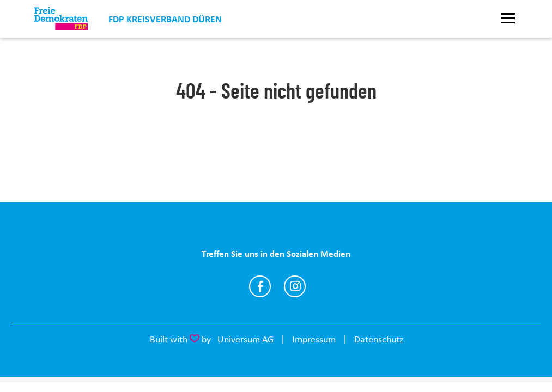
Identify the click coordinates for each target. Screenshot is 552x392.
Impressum (314, 339)
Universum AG (245, 339)
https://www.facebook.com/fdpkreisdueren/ (260, 286)
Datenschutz (379, 339)
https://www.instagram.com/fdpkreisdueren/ (295, 286)
